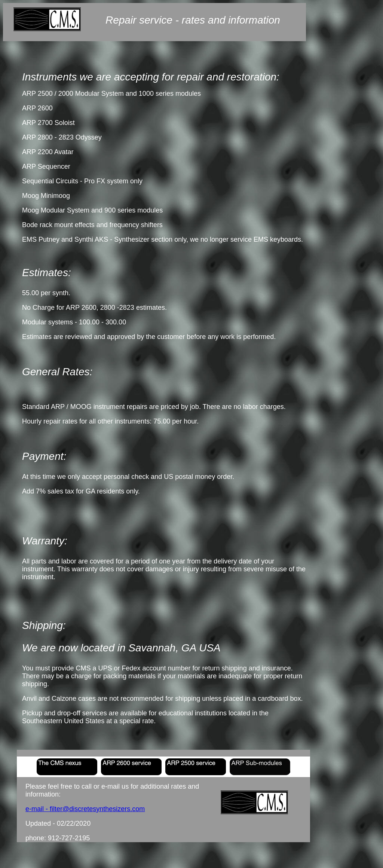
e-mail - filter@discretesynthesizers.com (85, 809)
